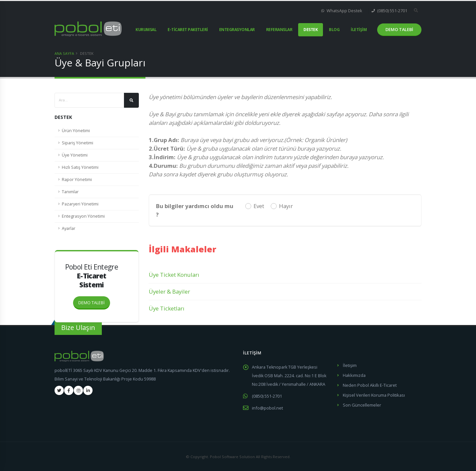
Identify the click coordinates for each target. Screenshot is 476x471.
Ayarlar (69, 228)
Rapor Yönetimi (77, 180)
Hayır (286, 206)
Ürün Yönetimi (76, 131)
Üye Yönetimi (75, 155)
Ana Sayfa (64, 53)
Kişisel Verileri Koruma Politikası (374, 394)
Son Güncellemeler (362, 403)
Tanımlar (70, 192)
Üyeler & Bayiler (169, 291)
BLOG (334, 30)
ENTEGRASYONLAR (237, 30)
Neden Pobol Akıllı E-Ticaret (370, 384)
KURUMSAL (146, 30)
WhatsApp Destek (342, 11)
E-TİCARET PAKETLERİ (188, 30)
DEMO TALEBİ (94, 301)
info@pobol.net (267, 407)
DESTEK (311, 30)
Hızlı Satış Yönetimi (80, 167)
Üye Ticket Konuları (174, 275)
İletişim (350, 365)
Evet (259, 206)
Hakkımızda (354, 375)
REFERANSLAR (279, 30)
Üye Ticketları (167, 308)
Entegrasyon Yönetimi (83, 216)
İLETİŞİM (359, 30)
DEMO (399, 30)
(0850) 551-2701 (390, 11)
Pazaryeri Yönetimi (80, 204)
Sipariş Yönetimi (78, 143)
